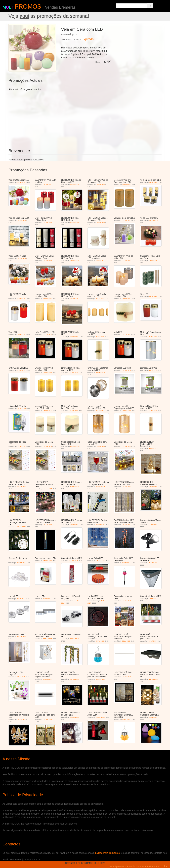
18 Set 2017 (47, 599)
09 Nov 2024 (153, 261)
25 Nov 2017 (22, 258)
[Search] (150, 6)
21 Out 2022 (22, 370)
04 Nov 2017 (127, 601)
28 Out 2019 (47, 411)
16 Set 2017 (153, 370)
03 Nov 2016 (21, 563)
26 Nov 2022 (101, 222)
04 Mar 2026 (101, 373)
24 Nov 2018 (48, 261)
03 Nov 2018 (74, 679)
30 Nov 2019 (74, 184)
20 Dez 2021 (74, 299)
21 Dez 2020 (101, 261)
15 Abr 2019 (126, 719)
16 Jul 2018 (152, 641)
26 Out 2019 (74, 337)
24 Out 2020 (127, 334)
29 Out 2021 (74, 525)
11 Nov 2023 (127, 261)
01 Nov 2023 (153, 411)
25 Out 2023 (127, 525)
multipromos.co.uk (156, 866)
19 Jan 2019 (101, 717)
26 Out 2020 (126, 184)
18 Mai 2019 (48, 489)
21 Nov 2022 (47, 373)
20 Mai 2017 (22, 182)
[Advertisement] (138, 45)
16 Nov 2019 (74, 487)
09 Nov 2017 (47, 639)
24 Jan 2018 (22, 408)
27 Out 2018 (48, 334)
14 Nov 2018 (101, 184)
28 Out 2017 (22, 334)
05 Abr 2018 (100, 641)
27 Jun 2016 (153, 525)
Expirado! (88, 39)
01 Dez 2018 (74, 717)
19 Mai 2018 (127, 220)
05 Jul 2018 (126, 641)
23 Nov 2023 (74, 373)
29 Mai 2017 (21, 599)
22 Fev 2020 (101, 487)
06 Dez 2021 (47, 299)
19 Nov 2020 (153, 337)
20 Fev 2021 (48, 525)
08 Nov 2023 (48, 184)
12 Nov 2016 (74, 446)
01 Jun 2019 (153, 717)
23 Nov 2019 (74, 261)
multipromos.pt (119, 866)
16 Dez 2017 (22, 220)
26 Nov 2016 (153, 220)
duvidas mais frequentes (107, 853)
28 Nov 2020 (48, 222)
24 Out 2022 (100, 299)
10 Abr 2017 (126, 563)
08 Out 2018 (47, 679)
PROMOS (28, 7)
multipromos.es (137, 866)
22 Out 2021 (22, 299)
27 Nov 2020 (74, 222)
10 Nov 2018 (153, 449)
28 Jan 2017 (127, 370)
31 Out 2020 (22, 527)
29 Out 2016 (153, 182)
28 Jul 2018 (21, 677)
